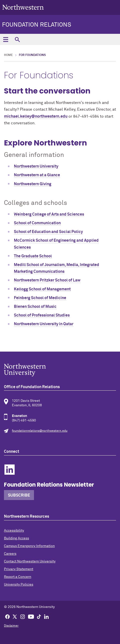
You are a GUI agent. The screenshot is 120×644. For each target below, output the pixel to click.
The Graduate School (33, 256)
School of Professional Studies (42, 315)
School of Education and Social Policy (48, 232)
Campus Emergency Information (29, 546)
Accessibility (14, 531)
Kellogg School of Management (42, 289)
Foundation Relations (37, 25)
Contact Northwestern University (30, 561)
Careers (10, 554)
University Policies (19, 585)
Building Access (16, 538)
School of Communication (37, 223)
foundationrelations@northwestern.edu (40, 431)
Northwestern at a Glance (37, 175)
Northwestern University (36, 166)
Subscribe (19, 495)
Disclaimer (11, 626)
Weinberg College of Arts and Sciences (49, 214)
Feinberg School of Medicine (40, 298)
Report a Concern (18, 577)
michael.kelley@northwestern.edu (36, 116)
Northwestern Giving (33, 184)
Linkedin (10, 470)
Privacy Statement (19, 569)
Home (8, 55)
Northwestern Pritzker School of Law (47, 280)
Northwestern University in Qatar (44, 324)
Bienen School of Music (35, 307)
